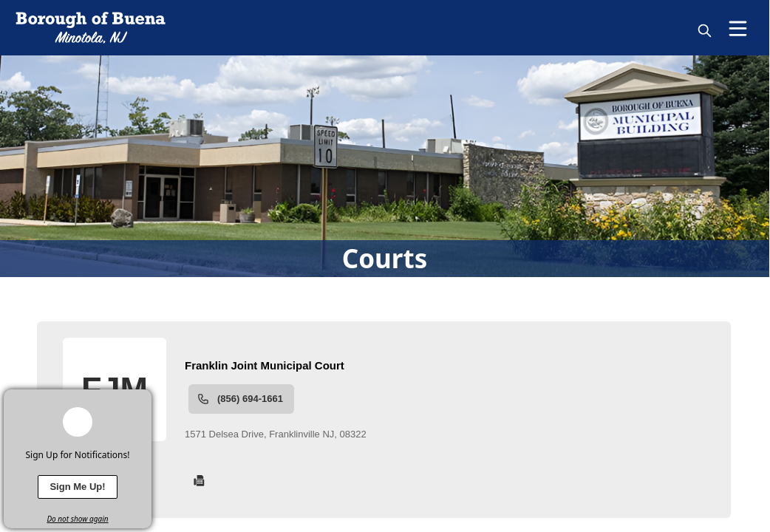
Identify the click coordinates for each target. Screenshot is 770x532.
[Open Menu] (738, 28)
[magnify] (705, 31)
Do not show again (77, 519)
